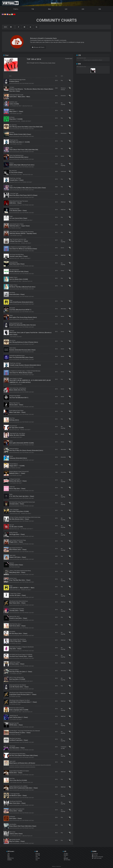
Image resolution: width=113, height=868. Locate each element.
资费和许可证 (11, 858)
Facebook (95, 854)
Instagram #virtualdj (98, 857)
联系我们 (66, 855)
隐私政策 (66, 858)
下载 (33, 9)
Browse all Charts (38, 47)
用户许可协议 (67, 860)
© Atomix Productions (57, 866)
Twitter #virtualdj (97, 858)
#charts (43, 63)
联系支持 (38, 854)
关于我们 (66, 854)
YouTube (95, 855)
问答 (37, 857)
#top (47, 63)
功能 (8, 857)
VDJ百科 (38, 858)
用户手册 (38, 855)
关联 (100, 9)
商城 (49, 9)
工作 (65, 857)
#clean (54, 63)
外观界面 (9, 860)
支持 (83, 9)
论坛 (37, 860)
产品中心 (16, 9)
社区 (66, 9)
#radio (50, 63)
